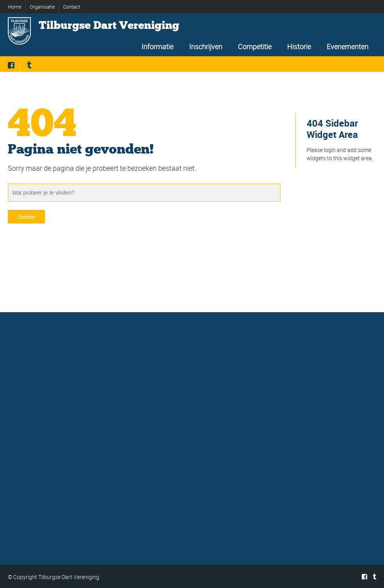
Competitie (255, 46)
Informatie (157, 46)
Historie (299, 46)
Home (15, 7)
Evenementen (347, 46)
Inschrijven (206, 46)
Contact (71, 7)
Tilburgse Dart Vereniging (109, 25)
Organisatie (42, 7)
